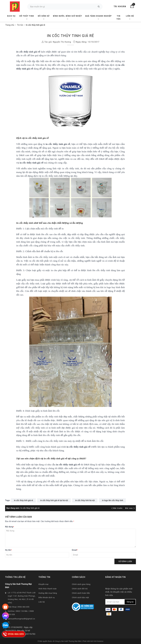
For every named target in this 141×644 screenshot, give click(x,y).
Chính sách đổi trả (80, 589)
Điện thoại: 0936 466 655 (19, 607)
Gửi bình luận (125, 561)
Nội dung (10, 527)
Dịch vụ (11, 17)
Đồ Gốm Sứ (44, 17)
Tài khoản (120, 6)
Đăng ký (130, 602)
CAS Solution (98, 641)
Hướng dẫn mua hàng (48, 593)
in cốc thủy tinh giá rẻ (24, 500)
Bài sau (130, 508)
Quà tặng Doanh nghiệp (98, 17)
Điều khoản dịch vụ (47, 597)
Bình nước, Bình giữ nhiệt (67, 17)
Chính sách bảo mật (80, 597)
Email (75, 550)
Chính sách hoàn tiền (81, 593)
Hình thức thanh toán (48, 589)
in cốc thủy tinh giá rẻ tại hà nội (54, 500)
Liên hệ (130, 17)
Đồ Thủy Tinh (27, 17)
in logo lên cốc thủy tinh (113, 500)
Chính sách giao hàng (81, 584)
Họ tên (8, 550)
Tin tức (119, 17)
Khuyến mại (44, 584)
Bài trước (117, 508)
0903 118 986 (22, 611)
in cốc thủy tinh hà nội (85, 500)
